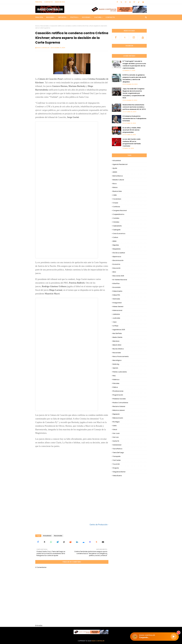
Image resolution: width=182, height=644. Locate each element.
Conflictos (116, 207)
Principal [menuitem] (39, 17)
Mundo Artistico (118, 349)
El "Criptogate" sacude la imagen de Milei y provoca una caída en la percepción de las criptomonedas (134, 65)
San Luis (116, 437)
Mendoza (116, 341)
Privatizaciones (118, 391)
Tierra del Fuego (118, 453)
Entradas (39, 625)
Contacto (49, 2)
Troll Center (117, 460)
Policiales (116, 383)
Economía (116, 264)
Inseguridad (117, 303)
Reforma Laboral (119, 410)
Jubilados (116, 314)
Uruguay (116, 468)
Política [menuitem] (74, 17)
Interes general (118, 307)
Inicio (37, 26)
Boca (115, 184)
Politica (115, 387)
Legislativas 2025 (119, 330)
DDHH (115, 241)
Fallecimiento (117, 291)
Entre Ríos (116, 283)
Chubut (115, 203)
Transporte (117, 456)
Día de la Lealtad (119, 253)
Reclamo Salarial (119, 406)
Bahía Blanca (118, 176)
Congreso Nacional (120, 210)
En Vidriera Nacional (120, 280)
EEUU (114, 272)
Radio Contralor (43, 48)
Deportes (116, 245)
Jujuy (115, 322)
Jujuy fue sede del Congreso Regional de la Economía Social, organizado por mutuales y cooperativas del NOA (134, 93)
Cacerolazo (117, 199)
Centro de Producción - (99, 525)
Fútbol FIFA (116, 295)
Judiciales (116, 318)
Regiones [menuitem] (50, 17)
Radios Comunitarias (120, 403)
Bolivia (115, 187)
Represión (116, 414)
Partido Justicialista (120, 372)
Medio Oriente (117, 337)
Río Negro (116, 422)
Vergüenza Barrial (119, 472)
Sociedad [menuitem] (86, 17)
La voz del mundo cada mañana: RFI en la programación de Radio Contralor (132, 143)
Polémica (116, 380)
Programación (118, 395)
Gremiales (116, 299)
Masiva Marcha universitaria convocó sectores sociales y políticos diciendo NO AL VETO (134, 107)
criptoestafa (117, 226)
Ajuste (115, 168)
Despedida (117, 249)
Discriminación (118, 260)
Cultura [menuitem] (98, 17)
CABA (115, 195)
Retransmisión (118, 418)
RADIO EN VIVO (60, 2)
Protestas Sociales (119, 399)
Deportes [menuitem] (62, 17)
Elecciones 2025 (118, 276)
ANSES (115, 172)
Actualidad (47, 536)
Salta (115, 426)
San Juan (116, 433)
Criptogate (117, 230)
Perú (114, 376)
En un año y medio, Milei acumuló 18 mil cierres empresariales (132, 130)
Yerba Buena (117, 476)
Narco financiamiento (121, 356)
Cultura (115, 237)
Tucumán (116, 464)
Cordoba (116, 218)
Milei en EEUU (117, 345)
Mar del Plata (117, 333)
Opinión (115, 368)
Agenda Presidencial (120, 164)
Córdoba (116, 222)
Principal (39, 2)
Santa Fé (116, 441)
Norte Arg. (116, 364)
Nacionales (45, 26)
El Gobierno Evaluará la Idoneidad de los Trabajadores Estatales (134, 118)
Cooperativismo (118, 214)
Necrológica (117, 360)
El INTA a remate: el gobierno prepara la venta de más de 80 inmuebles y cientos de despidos (134, 78)
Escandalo (117, 287)
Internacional (117, 310)
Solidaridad (117, 445)
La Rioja (115, 326)
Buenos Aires (117, 191)
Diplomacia (117, 257)
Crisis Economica (119, 234)
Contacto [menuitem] (110, 17)
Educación (117, 268)
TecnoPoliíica (117, 449)
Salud (115, 429)
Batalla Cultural (118, 180)
